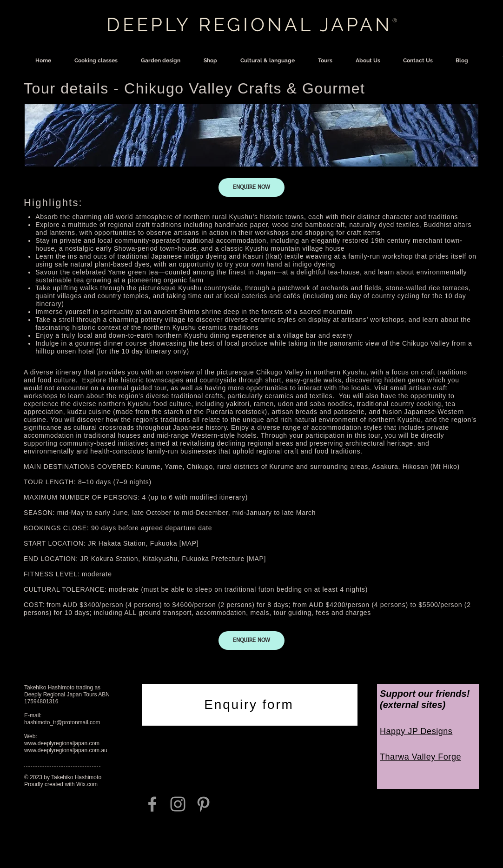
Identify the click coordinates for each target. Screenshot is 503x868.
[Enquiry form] (250, 705)
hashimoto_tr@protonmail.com (62, 722)
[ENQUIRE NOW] (251, 187)
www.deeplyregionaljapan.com (62, 743)
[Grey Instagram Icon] (178, 804)
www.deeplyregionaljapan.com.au (66, 750)
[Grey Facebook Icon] (152, 804)
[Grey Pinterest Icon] (203, 804)
